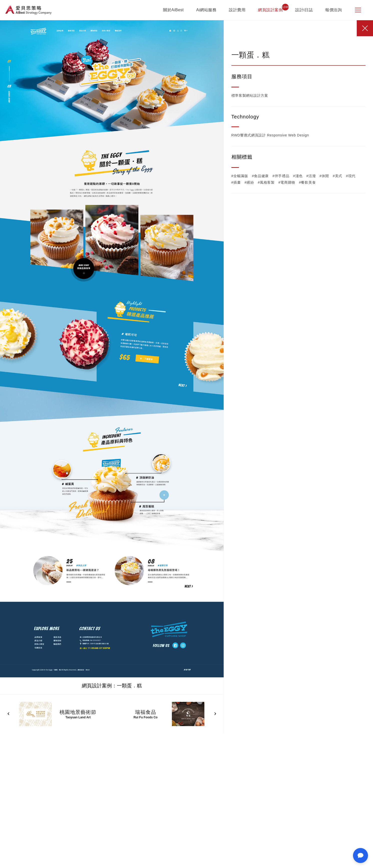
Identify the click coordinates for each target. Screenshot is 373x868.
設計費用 (237, 10)
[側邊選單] (358, 10)
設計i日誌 (304, 10)
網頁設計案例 (270, 10)
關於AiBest (173, 10)
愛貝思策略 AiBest (28, 10)
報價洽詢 (333, 10)
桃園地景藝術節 (78, 712)
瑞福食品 (146, 712)
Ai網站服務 (206, 10)
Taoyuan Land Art (78, 717)
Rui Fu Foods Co (146, 717)
